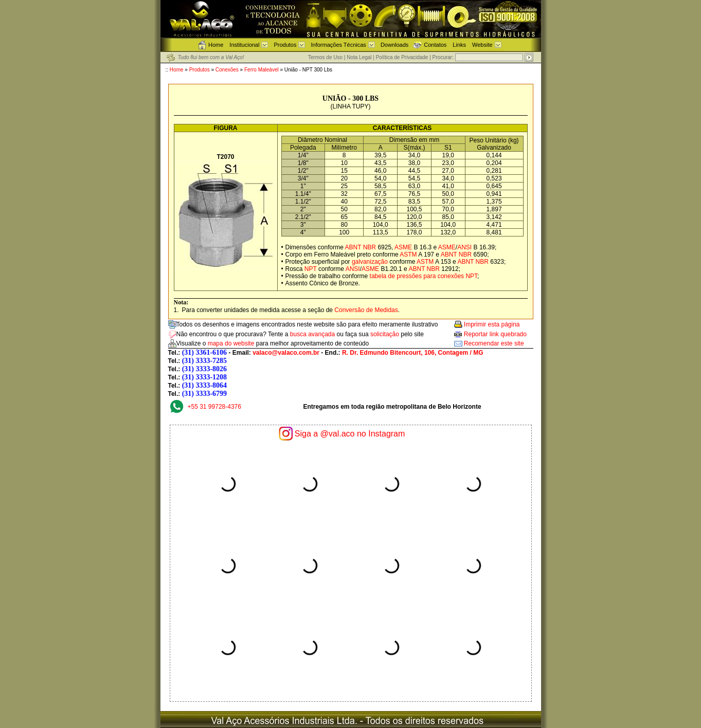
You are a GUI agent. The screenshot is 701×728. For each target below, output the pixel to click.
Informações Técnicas (338, 45)
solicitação (385, 334)
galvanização (370, 262)
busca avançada (312, 334)
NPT (311, 269)
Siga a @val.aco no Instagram (350, 434)
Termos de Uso (325, 57)
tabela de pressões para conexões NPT (424, 276)
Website (482, 45)
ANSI (464, 247)
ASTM (408, 254)
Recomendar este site (494, 343)
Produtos (285, 45)
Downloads (394, 45)
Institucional (244, 45)
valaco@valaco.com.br (286, 353)
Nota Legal (359, 57)
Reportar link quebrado (495, 334)
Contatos (435, 45)
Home (216, 45)
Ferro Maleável (262, 70)
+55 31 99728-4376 (214, 407)
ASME (403, 247)
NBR (370, 247)
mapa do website (231, 343)
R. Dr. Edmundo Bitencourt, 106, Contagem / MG (413, 353)
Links (459, 45)
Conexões (227, 70)
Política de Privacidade (402, 57)
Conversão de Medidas (366, 310)
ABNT (353, 247)
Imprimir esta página (492, 324)
